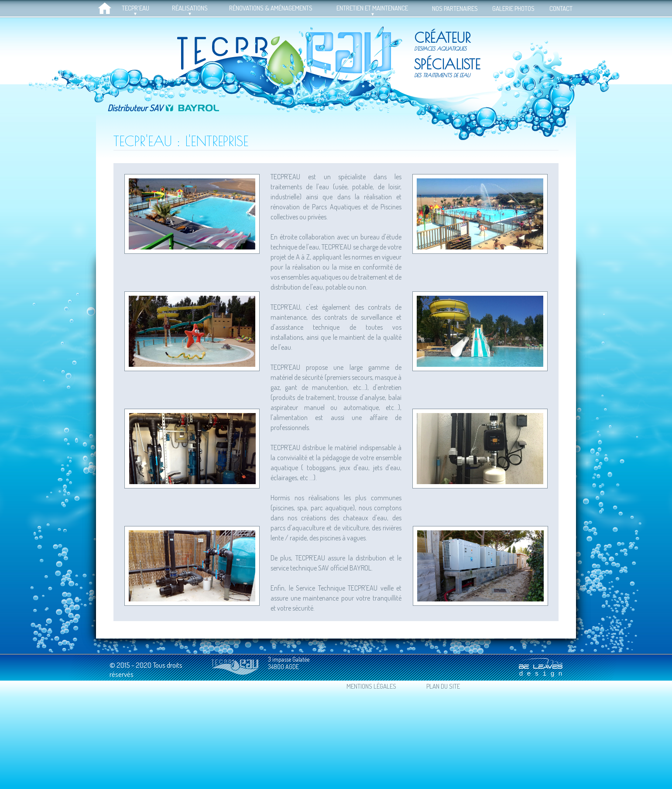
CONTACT (561, 9)
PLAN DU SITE (443, 686)
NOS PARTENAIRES (455, 9)
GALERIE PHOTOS (513, 9)
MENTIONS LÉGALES (371, 686)
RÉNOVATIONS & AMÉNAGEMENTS (271, 8)
